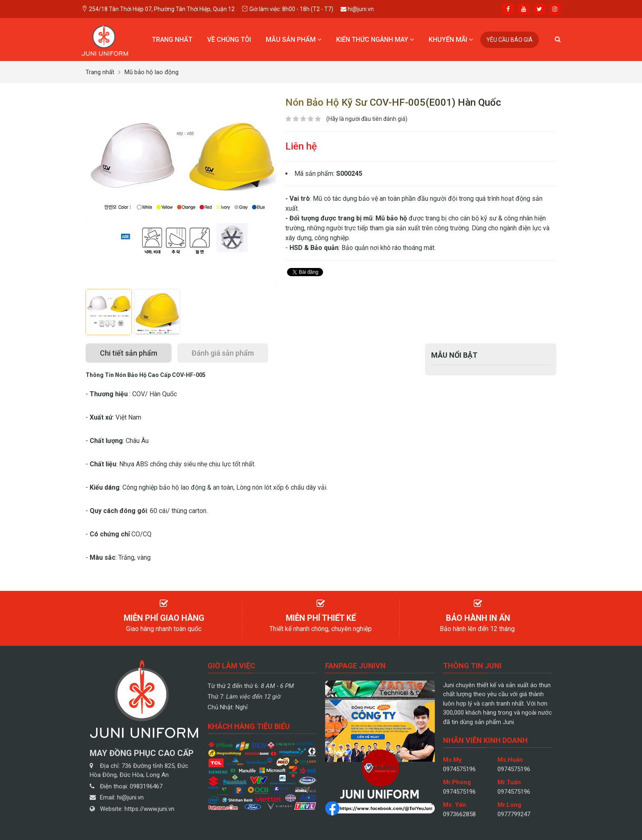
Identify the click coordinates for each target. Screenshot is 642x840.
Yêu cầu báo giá (510, 40)
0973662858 (459, 814)
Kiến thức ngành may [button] (375, 40)
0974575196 (459, 769)
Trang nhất (172, 40)
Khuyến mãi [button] (451, 40)
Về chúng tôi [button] (229, 40)
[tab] (129, 353)
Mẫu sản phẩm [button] (294, 40)
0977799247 (514, 814)
